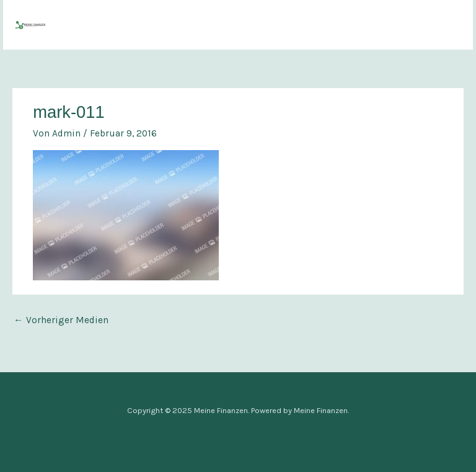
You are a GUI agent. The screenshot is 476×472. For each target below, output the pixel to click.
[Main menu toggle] (447, 24)
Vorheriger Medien (61, 320)
